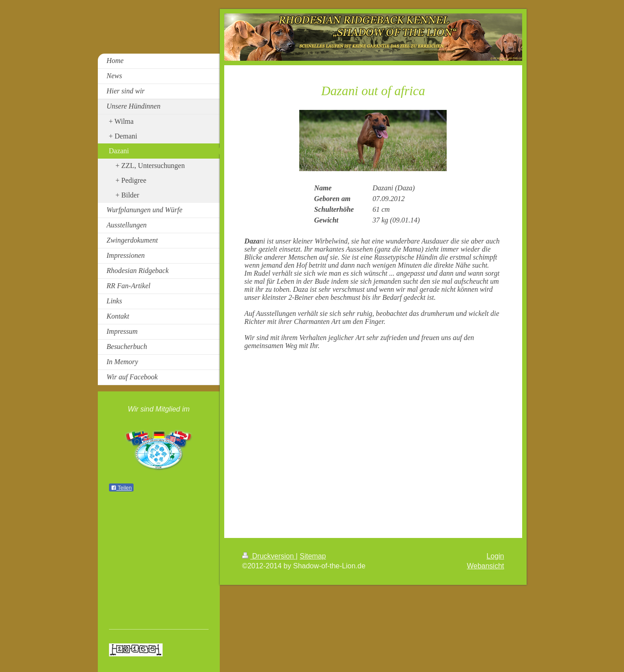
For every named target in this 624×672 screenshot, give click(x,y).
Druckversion (269, 556)
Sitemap (313, 556)
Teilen (121, 488)
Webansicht (485, 566)
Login (495, 556)
